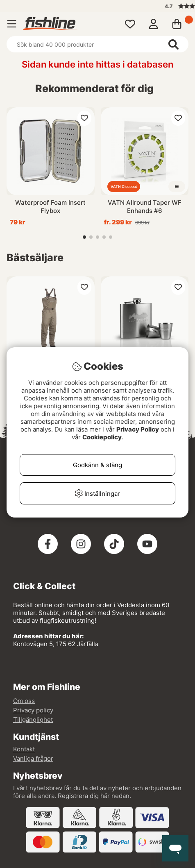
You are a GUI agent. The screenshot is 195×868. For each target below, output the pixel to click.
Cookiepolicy (102, 437)
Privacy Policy (138, 429)
